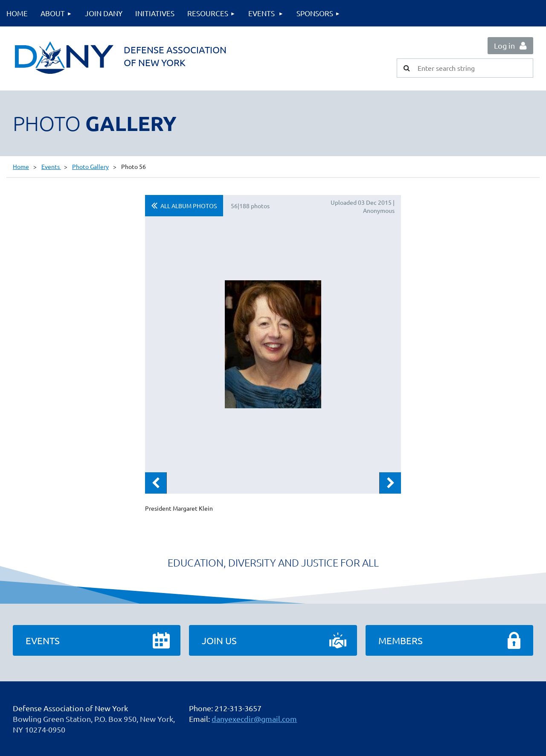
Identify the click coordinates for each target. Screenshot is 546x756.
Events (51, 166)
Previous (156, 483)
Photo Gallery (90, 166)
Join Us (219, 640)
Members (401, 640)
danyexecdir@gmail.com (254, 719)
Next (390, 483)
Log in (504, 45)
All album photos (189, 206)
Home (21, 166)
